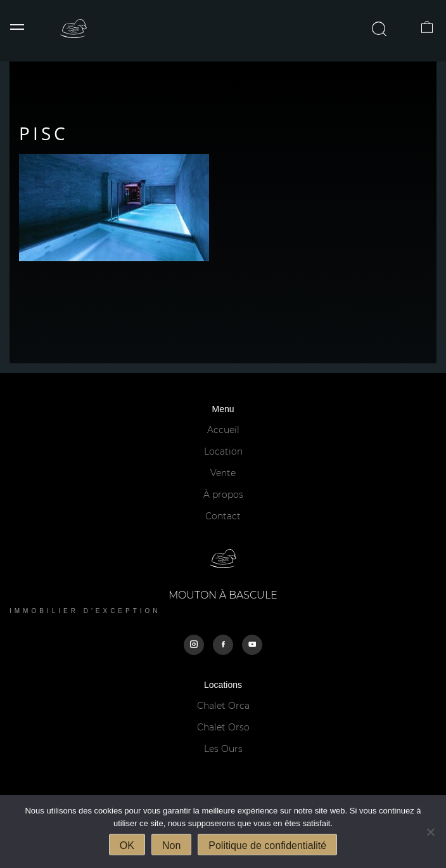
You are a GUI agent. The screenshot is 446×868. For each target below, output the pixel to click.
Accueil (223, 430)
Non (171, 845)
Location (223, 451)
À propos (223, 495)
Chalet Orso (223, 727)
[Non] (430, 832)
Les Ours (223, 749)
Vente (223, 473)
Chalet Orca (223, 706)
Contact (223, 516)
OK (127, 845)
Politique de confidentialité (267, 845)
